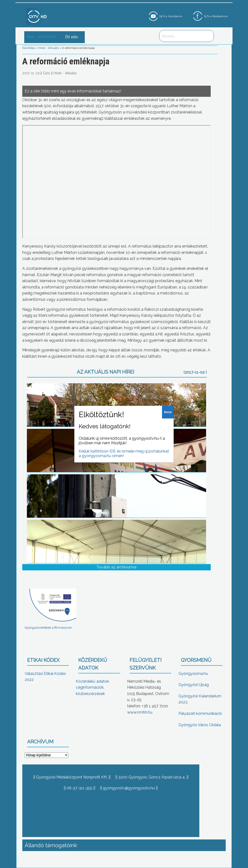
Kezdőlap (29, 48)
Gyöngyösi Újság (194, 685)
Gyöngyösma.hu (193, 674)
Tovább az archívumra (116, 567)
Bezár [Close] (168, 412)
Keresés (208, 36)
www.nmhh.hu (140, 712)
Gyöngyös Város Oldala (200, 725)
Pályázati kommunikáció (200, 713)
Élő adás (72, 37)
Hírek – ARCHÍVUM (41, 37)
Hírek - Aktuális (48, 48)
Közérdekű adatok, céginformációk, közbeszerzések (93, 687)
